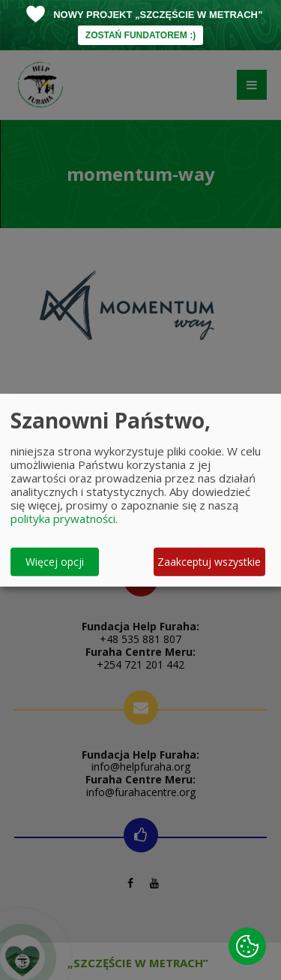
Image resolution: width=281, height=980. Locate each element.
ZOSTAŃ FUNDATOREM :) (140, 35)
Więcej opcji (55, 562)
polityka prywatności (63, 518)
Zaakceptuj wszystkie (209, 562)
